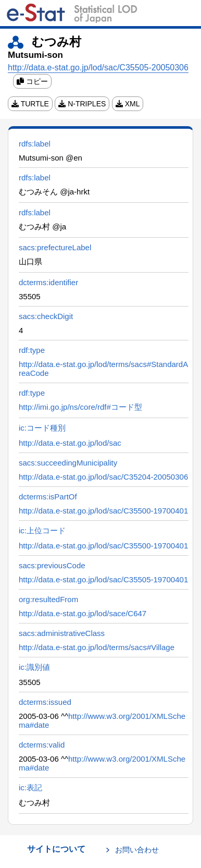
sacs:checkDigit (46, 316)
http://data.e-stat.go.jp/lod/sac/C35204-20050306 (103, 477)
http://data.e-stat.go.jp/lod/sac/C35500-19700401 (103, 511)
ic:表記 (30, 787)
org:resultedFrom (48, 599)
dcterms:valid (42, 745)
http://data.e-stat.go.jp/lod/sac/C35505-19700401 (103, 579)
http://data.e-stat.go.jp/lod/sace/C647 (83, 613)
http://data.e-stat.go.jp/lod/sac (70, 443)
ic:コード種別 (42, 428)
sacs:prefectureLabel (55, 247)
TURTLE (30, 104)
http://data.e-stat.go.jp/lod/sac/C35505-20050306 (98, 68)
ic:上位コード (42, 530)
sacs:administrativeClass (62, 633)
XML (128, 104)
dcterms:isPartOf (48, 497)
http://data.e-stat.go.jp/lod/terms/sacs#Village (97, 647)
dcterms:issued (45, 702)
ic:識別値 (34, 667)
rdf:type (32, 350)
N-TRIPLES (82, 104)
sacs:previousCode (52, 565)
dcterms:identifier (48, 282)
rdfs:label (35, 144)
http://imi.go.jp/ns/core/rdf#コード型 (80, 407)
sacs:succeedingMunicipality (68, 463)
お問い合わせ (137, 850)
